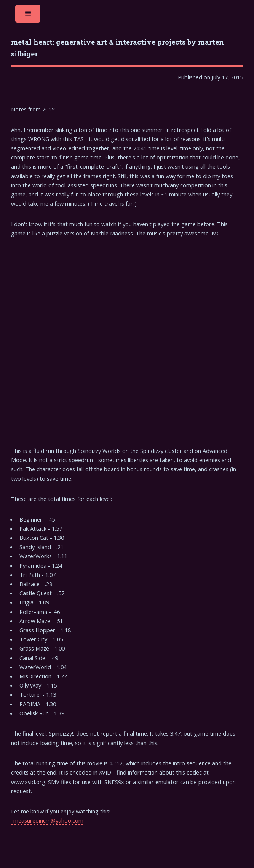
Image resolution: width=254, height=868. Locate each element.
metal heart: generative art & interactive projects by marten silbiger (117, 48)
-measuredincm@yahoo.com (47, 820)
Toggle (28, 16)
